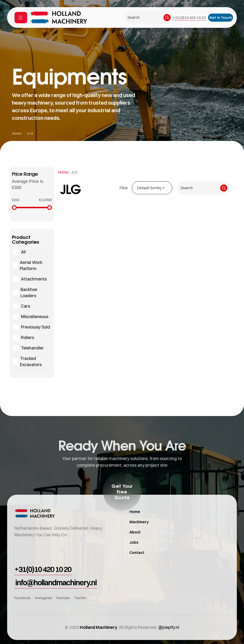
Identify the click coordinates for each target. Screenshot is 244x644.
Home (63, 172)
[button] (189, 18)
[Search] (167, 18)
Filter (124, 188)
